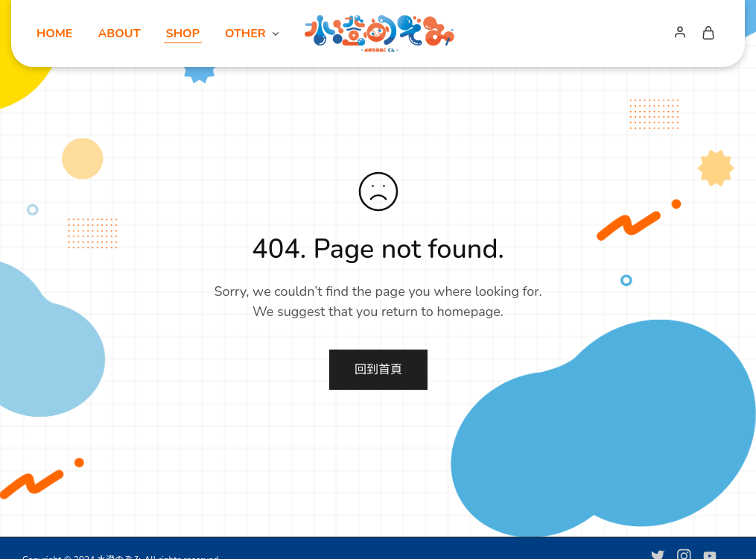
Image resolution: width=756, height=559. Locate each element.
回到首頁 (378, 370)
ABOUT (119, 34)
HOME (54, 34)
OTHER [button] (253, 34)
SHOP (183, 34)
